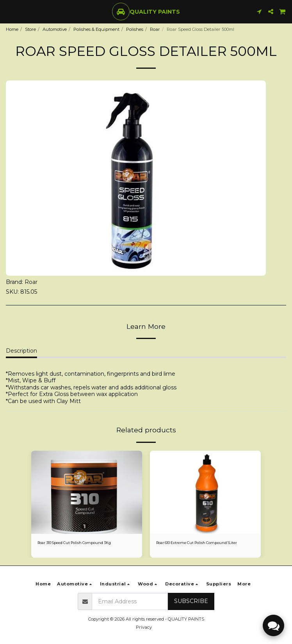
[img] (87, 492)
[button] (9, 11)
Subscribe (191, 601)
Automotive (55, 29)
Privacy (144, 627)
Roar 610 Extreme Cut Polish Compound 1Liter (197, 543)
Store (30, 29)
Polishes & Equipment (96, 29)
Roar (155, 29)
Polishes (135, 29)
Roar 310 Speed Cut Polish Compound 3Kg (74, 543)
